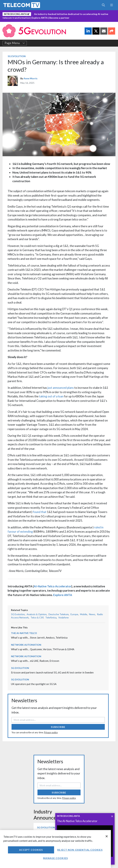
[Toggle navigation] (111, 5)
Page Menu (15, 43)
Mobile (84, 614)
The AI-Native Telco (24, 633)
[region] (55, 849)
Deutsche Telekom (59, 614)
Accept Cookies (31, 850)
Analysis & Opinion (37, 614)
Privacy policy (51, 732)
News (92, 614)
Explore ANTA (40, 18)
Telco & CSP (37, 617)
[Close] (107, 836)
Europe (74, 614)
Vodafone (63, 617)
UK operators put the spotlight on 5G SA (34, 684)
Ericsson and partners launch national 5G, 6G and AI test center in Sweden (52, 672)
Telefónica (51, 617)
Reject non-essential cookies (80, 850)
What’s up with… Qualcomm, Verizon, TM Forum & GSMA (43, 649)
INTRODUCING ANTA (68, 816)
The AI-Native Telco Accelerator (77, 821)
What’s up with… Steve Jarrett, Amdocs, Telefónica (39, 638)
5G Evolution (17, 56)
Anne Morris (31, 78)
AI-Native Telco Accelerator (53, 586)
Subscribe (58, 727)
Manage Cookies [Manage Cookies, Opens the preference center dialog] (55, 858)
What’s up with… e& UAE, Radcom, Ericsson (35, 661)
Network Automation (26, 645)
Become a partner (59, 18)
